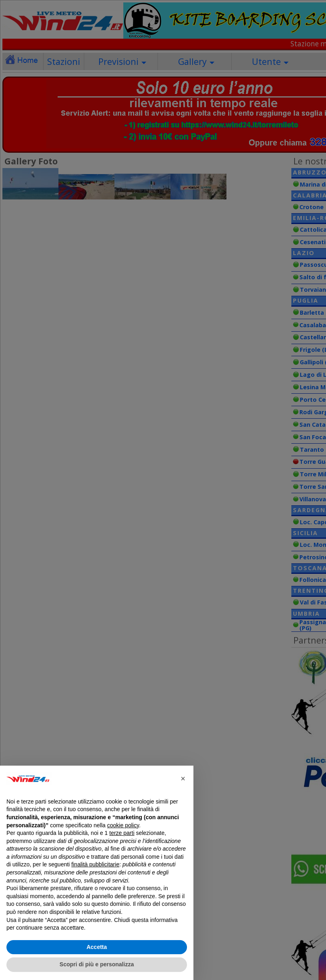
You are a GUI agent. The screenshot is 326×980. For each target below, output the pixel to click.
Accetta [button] (97, 947)
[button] (183, 779)
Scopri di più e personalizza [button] (97, 964)
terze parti (122, 833)
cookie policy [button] (123, 825)
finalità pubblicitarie (95, 864)
